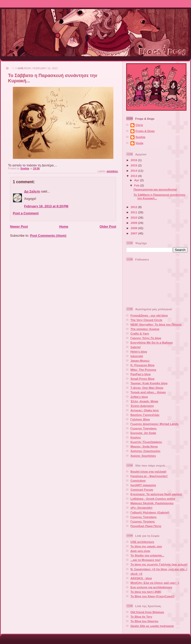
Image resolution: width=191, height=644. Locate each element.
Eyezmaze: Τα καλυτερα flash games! (156, 494)
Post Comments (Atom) (48, 236)
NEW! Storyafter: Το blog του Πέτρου (156, 324)
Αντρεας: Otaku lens (145, 410)
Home (64, 227)
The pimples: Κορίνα (145, 329)
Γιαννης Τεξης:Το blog (146, 338)
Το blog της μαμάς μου (146, 546)
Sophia (140, 137)
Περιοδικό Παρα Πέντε (146, 526)
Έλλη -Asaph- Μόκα (144, 401)
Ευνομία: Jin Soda (143, 433)
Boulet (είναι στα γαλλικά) (148, 471)
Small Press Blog (142, 379)
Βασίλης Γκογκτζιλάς (145, 415)
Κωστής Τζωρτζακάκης (146, 442)
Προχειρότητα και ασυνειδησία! (155, 189)
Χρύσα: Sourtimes (143, 456)
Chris (139, 125)
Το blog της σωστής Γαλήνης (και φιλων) (159, 564)
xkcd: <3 (136, 574)
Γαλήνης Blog (140, 419)
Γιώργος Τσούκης (143, 521)
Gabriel (135, 347)
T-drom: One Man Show (147, 388)
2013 (134, 176)
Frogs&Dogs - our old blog (149, 315)
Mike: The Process (143, 370)
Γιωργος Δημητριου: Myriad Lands (154, 424)
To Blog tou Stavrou (144, 621)
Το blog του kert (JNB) (146, 592)
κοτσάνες (112, 171)
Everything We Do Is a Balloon (152, 342)
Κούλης (136, 437)
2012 (134, 207)
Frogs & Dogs (145, 131)
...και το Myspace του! (146, 560)
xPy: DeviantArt (141, 508)
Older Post (108, 227)
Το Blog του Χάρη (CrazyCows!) (152, 596)
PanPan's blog (140, 374)
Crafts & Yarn (140, 333)
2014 (134, 171)
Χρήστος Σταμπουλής (146, 451)
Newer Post (19, 227)
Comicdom (138, 480)
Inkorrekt (137, 356)
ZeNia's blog (139, 397)
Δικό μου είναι (140, 551)
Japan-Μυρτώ (140, 361)
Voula (139, 143)
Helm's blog (139, 351)
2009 (134, 223)
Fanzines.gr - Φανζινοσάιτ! (149, 476)
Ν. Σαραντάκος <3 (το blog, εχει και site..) (159, 569)
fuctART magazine (143, 485)
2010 (134, 217)
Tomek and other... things (148, 392)
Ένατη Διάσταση (142, 406)
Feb (137, 185)
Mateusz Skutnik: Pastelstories (152, 503)
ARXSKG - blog (141, 578)
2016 (134, 160)
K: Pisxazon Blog (142, 365)
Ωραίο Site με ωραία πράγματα (152, 626)
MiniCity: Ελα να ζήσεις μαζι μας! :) (155, 583)
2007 (134, 233)
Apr (137, 180)
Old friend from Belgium (147, 612)
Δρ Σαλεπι (32, 191)
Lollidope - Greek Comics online (153, 499)
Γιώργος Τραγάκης (144, 428)
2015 (134, 165)
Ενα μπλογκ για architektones (151, 587)
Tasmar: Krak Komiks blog (149, 383)
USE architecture (142, 542)
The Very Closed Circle (146, 320)
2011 (134, 212)
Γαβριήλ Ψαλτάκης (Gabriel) (150, 512)
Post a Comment (26, 213)
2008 (134, 228)
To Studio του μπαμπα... (147, 555)
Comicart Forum (142, 490)
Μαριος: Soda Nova (144, 446)
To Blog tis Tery (141, 617)
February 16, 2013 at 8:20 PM (46, 206)
